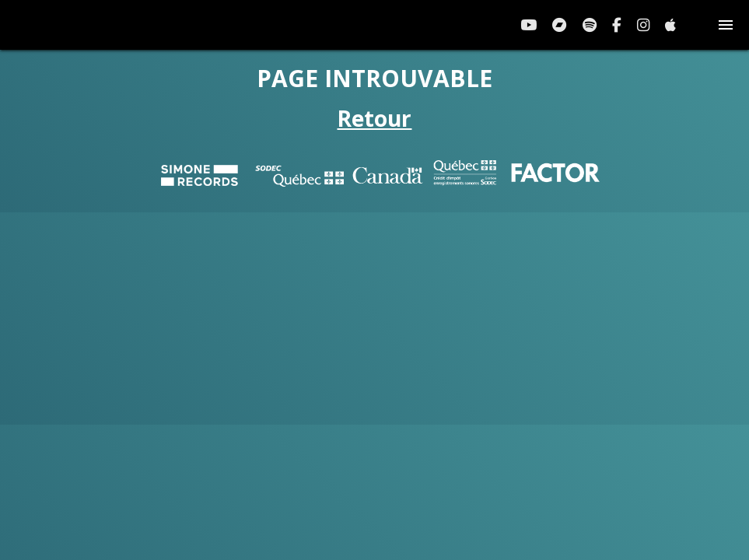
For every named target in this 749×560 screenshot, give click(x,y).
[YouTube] (528, 25)
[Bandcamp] (560, 25)
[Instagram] (643, 25)
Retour (374, 118)
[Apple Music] (670, 25)
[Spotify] (590, 25)
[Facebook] (617, 25)
